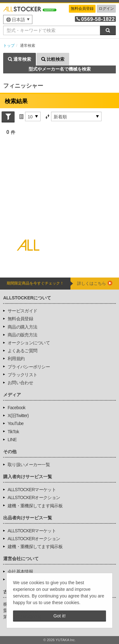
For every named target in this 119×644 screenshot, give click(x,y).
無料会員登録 (82, 9)
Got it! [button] (59, 616)
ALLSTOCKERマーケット (32, 490)
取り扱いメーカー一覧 (29, 465)
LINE (12, 440)
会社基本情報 (20, 572)
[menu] (18, 19)
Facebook (17, 408)
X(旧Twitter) (18, 416)
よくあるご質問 (22, 351)
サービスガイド (22, 311)
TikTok (13, 432)
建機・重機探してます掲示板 (35, 506)
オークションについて (29, 343)
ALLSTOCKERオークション (34, 497)
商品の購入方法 (22, 327)
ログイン (106, 9)
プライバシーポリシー (29, 367)
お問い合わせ (20, 383)
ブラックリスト (22, 375)
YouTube (16, 423)
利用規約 (16, 359)
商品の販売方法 (22, 335)
